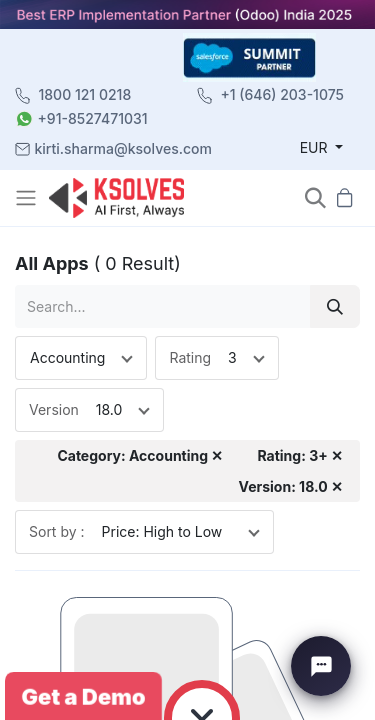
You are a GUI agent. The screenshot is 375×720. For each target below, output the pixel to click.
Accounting (67, 357)
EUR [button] (316, 147)
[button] (315, 197)
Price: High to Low (162, 531)
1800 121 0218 (85, 94)
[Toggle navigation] (28, 198)
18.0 (109, 409)
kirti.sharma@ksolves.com (123, 148)
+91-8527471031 (93, 118)
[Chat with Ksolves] (321, 666)
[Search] (335, 306)
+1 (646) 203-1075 (282, 94)
